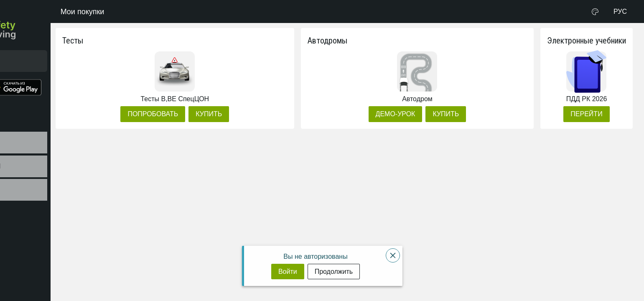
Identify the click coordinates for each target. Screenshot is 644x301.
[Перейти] (586, 114)
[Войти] (288, 272)
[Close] (393, 255)
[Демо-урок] (416, 114)
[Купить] (271, 114)
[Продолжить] (334, 272)
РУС (620, 11)
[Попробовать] (215, 114)
